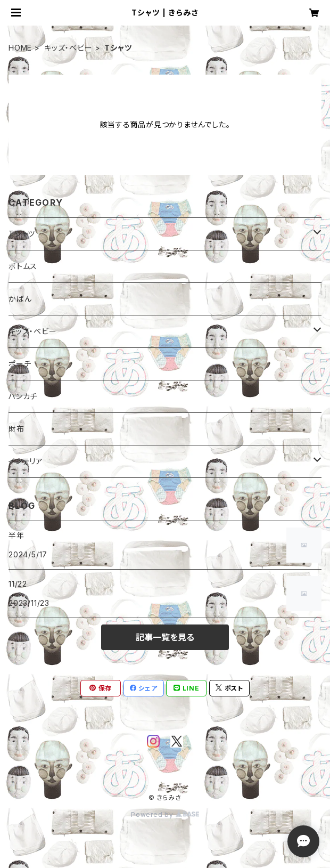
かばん (20, 299)
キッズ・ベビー (68, 48)
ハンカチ (23, 396)
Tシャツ (22, 234)
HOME (20, 48)
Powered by (165, 814)
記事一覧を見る (165, 637)
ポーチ (20, 364)
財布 (16, 429)
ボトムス (23, 266)
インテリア (26, 461)
